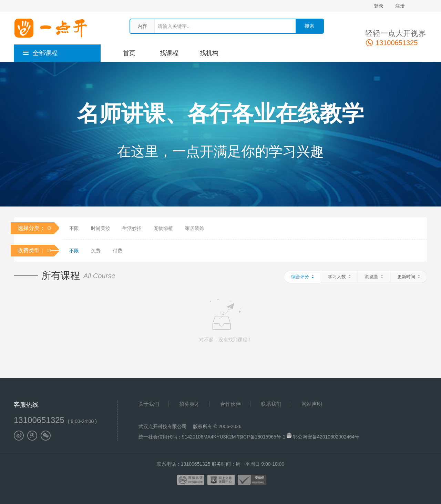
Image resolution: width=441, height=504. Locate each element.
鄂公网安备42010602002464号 (326, 437)
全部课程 (40, 53)
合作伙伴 (230, 404)
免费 (96, 251)
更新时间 (409, 277)
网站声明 (312, 404)
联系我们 (271, 404)
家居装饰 (195, 228)
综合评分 (302, 277)
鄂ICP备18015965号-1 (262, 437)
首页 (129, 53)
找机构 (209, 53)
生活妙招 (132, 228)
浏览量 (374, 277)
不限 (74, 228)
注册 (400, 6)
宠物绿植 (163, 228)
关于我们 (149, 404)
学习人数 (339, 277)
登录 (379, 6)
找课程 (169, 53)
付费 (117, 251)
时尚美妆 (101, 228)
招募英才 (189, 404)
